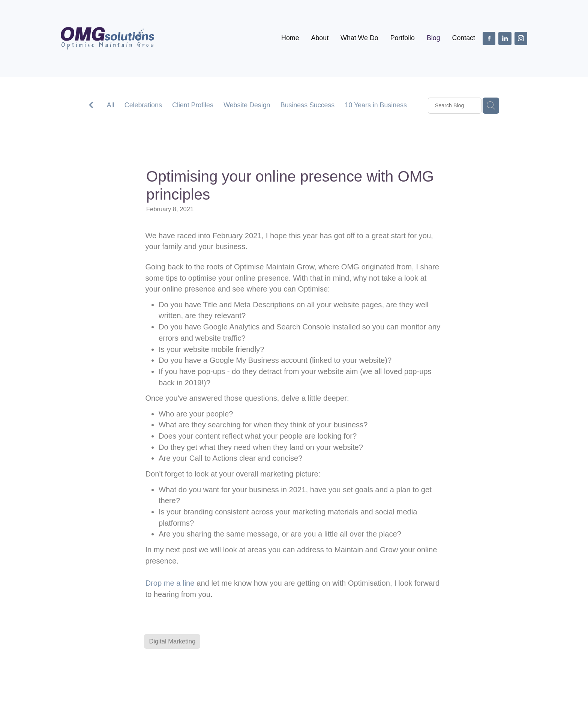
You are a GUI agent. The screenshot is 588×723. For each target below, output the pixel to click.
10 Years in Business (376, 105)
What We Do (359, 38)
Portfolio (403, 38)
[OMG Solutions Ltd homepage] (107, 38)
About (320, 38)
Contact (464, 38)
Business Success (307, 105)
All (111, 105)
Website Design (247, 105)
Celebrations (143, 105)
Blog (433, 38)
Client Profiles (193, 105)
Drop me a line (170, 583)
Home (290, 38)
